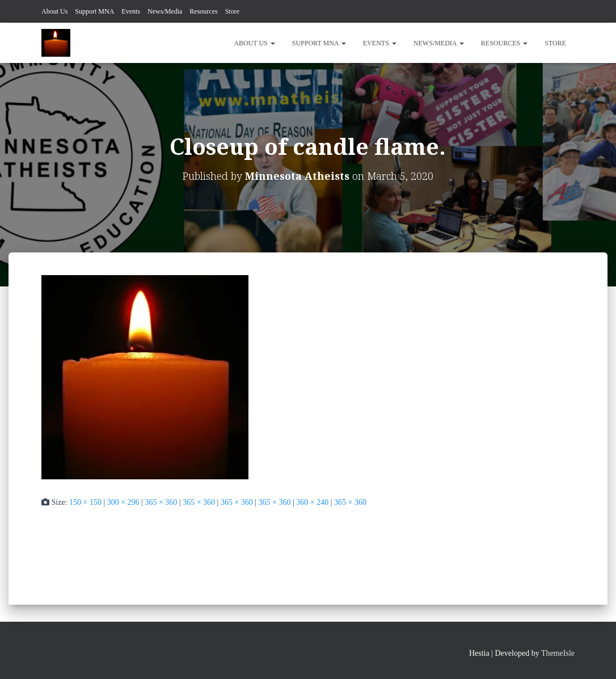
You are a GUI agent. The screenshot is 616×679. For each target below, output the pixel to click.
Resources (203, 11)
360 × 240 (312, 502)
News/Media (165, 11)
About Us (54, 11)
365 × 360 (161, 502)
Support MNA (94, 11)
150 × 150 (85, 502)
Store (232, 11)
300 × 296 (123, 502)
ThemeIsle (558, 653)
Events (131, 11)
